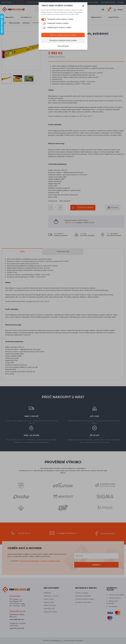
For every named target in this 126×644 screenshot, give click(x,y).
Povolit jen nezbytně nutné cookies (63, 40)
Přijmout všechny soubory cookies (63, 35)
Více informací (63, 46)
